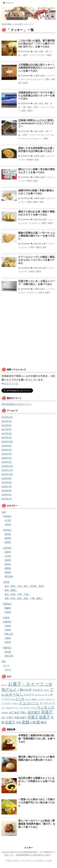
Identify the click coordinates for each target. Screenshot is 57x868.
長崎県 (8, 572)
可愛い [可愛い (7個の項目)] (24, 713)
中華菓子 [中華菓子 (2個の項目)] (5, 713)
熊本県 (8, 564)
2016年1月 (7, 462)
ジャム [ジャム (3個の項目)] (48, 699)
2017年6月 (7, 425)
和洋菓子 (30, 160)
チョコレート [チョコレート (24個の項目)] (29, 703)
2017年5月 (7, 429)
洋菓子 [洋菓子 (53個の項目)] (33, 717)
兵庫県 (37, 76)
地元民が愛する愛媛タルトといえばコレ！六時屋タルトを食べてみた (36, 781)
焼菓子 (26, 83)
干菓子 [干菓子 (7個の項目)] (10, 718)
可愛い (48, 79)
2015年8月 (7, 482)
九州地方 (7, 548)
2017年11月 (7, 417)
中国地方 (7, 516)
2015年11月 (7, 470)
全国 (4, 512)
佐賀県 (8, 552)
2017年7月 (7, 421)
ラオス (8, 670)
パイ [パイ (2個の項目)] (21, 708)
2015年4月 (7, 499)
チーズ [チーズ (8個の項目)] (44, 703)
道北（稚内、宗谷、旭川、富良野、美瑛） (25, 586)
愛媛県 (8, 608)
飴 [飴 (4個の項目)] (31, 723)
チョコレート (38, 79)
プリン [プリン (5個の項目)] (27, 708)
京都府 (8, 626)
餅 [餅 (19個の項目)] (34, 722)
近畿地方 (7, 622)
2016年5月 (7, 450)
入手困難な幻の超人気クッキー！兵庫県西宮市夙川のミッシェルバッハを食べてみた (36, 68)
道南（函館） (11, 590)
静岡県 (8, 542)
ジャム (29, 79)
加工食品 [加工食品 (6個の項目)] (14, 713)
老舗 (37, 160)
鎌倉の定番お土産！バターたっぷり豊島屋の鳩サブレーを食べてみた (36, 236)
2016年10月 (7, 442)
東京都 (8, 652)
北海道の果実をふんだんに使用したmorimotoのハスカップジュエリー (36, 123)
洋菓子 (49, 55)
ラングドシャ (32, 293)
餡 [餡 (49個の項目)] (38, 722)
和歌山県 (9, 634)
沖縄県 (37, 177)
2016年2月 (7, 458)
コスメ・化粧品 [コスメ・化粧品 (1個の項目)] (31, 699)
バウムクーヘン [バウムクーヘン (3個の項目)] (11, 708)
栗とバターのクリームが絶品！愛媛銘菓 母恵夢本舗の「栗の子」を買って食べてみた (37, 824)
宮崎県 (8, 560)
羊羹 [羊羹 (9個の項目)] (18, 723)
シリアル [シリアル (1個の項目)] (41, 699)
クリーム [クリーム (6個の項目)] (10, 699)
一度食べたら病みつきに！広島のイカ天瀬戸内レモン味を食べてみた (36, 803)
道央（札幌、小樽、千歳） (17, 594)
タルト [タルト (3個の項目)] (16, 703)
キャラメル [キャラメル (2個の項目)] (40, 695)
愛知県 (8, 534)
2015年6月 (7, 491)
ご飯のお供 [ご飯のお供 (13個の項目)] (24, 690)
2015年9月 (7, 478)
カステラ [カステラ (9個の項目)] (29, 695)
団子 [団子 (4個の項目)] (4, 718)
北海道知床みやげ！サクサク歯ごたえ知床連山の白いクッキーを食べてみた (36, 96)
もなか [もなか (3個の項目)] (46, 690)
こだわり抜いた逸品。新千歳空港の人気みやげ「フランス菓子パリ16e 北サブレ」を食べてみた (36, 44)
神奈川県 (38, 220)
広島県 (8, 524)
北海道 (6, 582)
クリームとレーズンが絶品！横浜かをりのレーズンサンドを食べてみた (36, 260)
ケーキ (21, 139)
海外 (4, 661)
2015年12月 (7, 466)
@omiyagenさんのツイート (17, 404)
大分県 (8, 556)
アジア (6, 666)
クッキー (42, 55)
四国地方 (7, 604)
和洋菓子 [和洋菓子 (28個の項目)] (34, 712)
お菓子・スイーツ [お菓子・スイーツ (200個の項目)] (26, 684)
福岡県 (8, 568)
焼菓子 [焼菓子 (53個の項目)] (45, 717)
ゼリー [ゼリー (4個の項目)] (9, 703)
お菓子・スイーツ (30, 55)
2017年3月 (7, 438)
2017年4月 (7, 433)
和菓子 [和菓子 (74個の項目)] (47, 712)
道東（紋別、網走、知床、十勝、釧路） (24, 598)
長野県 (37, 156)
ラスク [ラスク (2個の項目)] (34, 708)
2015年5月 (7, 495)
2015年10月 (7, 474)
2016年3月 (7, 454)
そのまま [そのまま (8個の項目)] (38, 690)
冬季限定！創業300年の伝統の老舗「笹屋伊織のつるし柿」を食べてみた (36, 739)
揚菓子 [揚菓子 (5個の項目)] (23, 718)
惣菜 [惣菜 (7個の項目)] (17, 718)
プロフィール (11, 384)
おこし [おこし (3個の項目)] (4, 685)
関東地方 (7, 648)
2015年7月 (7, 487)
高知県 (8, 612)
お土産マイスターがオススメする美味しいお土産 (32, 861)
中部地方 (7, 530)
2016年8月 (7, 446)
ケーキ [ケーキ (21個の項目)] (20, 699)
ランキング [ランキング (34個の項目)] (46, 707)
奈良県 (8, 642)
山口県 (8, 520)
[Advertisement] (28, 336)
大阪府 (37, 289)
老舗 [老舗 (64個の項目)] (25, 722)
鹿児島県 (9, 576)
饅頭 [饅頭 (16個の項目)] (44, 722)
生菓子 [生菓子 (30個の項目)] (10, 722)
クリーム (50, 135)
